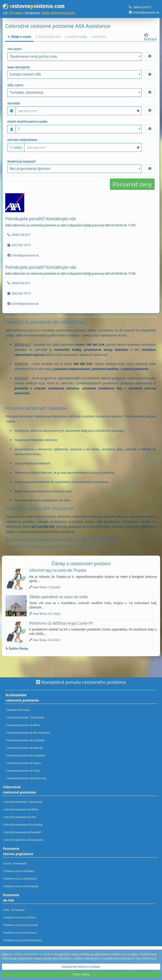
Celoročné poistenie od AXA (20, 817)
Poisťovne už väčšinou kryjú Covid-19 (61, 623)
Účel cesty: (16, 85)
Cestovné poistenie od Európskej (25, 740)
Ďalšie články (17, 649)
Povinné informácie (69, 964)
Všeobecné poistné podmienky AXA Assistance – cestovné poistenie (60, 547)
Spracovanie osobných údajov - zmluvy (113, 964)
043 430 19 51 (21, 245)
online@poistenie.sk (146, 12)
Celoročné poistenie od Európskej (23, 825)
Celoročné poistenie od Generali (22, 832)
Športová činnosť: (22, 162)
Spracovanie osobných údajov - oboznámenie (101, 968)
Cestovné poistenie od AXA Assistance (28, 733)
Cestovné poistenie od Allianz (23, 725)
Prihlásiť (150, 37)
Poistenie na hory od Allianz (20, 917)
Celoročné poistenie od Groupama (23, 840)
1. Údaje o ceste (19, 37)
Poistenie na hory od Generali (21, 925)
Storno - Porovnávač (15, 863)
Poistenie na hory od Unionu (20, 933)
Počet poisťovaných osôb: (28, 122)
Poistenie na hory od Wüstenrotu (23, 940)
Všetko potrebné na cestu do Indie (59, 597)
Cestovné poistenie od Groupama (26, 755)
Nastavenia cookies (36, 973)
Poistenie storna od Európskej (21, 886)
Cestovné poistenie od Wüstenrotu (26, 778)
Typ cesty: (15, 49)
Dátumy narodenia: (22, 140)
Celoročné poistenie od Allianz (21, 809)
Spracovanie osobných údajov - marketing (37, 968)
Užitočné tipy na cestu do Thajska (58, 570)
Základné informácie (18, 710)
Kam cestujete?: (19, 67)
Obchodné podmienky (35, 964)
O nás (12, 964)
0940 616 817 (142, 7)
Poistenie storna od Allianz (19, 871)
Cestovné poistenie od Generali (24, 748)
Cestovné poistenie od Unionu (24, 763)
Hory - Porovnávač (14, 910)
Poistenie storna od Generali (20, 879)
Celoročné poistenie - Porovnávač (23, 802)
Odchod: (14, 103)
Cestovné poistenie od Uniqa (23, 771)
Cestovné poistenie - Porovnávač (25, 717)
